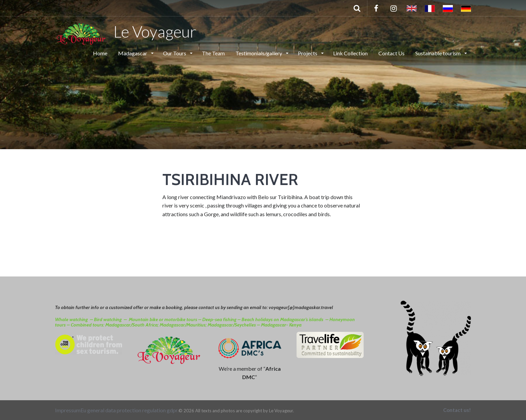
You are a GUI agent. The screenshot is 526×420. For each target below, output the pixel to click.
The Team (213, 53)
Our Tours (175, 53)
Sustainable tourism (438, 53)
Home (100, 53)
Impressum (68, 410)
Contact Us (391, 53)
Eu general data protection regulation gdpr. (129, 410)
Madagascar (133, 53)
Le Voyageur (126, 31)
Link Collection (350, 53)
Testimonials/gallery (259, 53)
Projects (308, 53)
